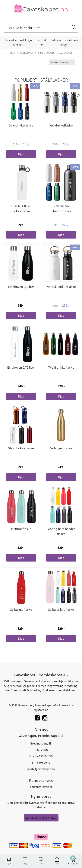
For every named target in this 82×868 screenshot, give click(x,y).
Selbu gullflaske (61, 448)
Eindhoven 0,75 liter (21, 367)
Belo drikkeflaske (21, 125)
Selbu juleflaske (21, 609)
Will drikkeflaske (61, 125)
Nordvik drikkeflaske (61, 287)
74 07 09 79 (44, 763)
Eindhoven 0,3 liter (21, 287)
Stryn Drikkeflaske (21, 448)
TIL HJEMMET (25, 53)
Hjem (13, 53)
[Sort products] (62, 62)
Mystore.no (41, 710)
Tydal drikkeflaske (61, 367)
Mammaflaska (21, 529)
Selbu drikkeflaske (61, 609)
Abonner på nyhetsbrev (41, 818)
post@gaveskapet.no (41, 769)
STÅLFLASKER (64, 53)
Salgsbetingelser (41, 787)
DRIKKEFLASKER (44, 53)
